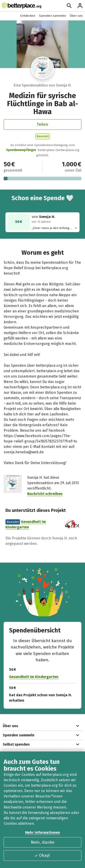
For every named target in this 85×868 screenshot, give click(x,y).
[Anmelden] (80, 6)
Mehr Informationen (43, 833)
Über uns (76, 16)
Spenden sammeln (52, 16)
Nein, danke (43, 842)
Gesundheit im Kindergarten (34, 677)
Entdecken (28, 16)
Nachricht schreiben (45, 494)
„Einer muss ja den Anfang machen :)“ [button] (53, 228)
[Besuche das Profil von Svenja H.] (42, 68)
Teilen (42, 124)
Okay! (42, 855)
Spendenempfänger (21, 150)
